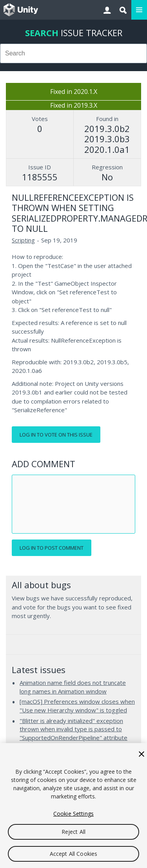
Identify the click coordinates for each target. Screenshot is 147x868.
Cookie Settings (73, 814)
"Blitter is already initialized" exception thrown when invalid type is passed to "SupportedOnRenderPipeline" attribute (73, 729)
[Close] (142, 754)
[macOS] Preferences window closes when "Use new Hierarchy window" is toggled (77, 706)
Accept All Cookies (74, 854)
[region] (73, 806)
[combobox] (73, 53)
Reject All (73, 832)
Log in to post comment (52, 548)
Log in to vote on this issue (56, 435)
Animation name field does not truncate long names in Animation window (73, 687)
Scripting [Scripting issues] (23, 240)
